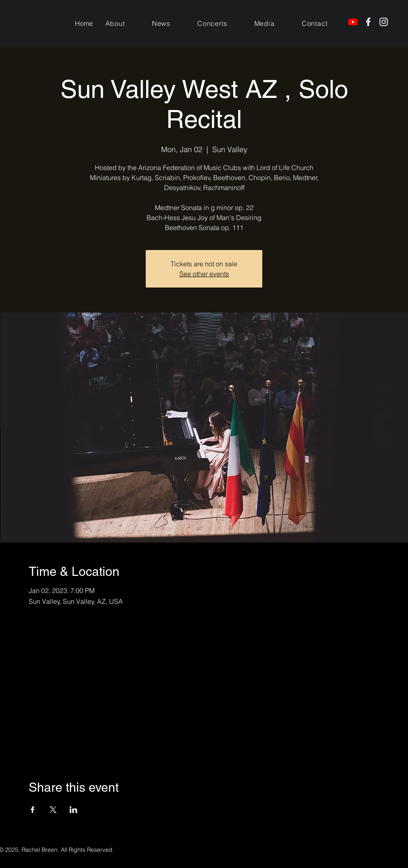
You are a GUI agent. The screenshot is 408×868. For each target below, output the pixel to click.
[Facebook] (368, 22)
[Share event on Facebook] (33, 810)
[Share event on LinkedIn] (73, 810)
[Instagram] (384, 22)
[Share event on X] (53, 810)
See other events (204, 274)
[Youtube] (353, 22)
